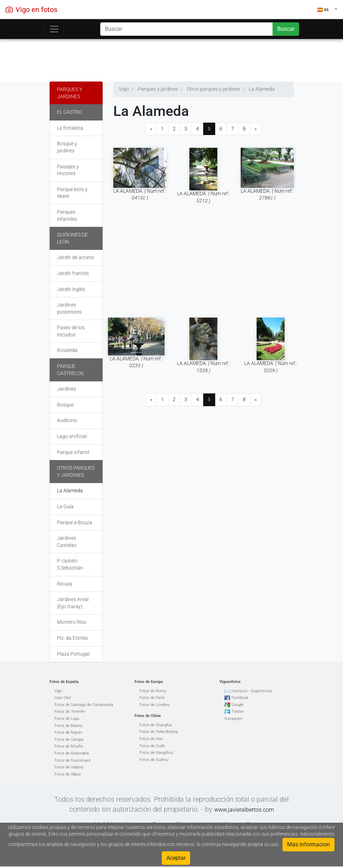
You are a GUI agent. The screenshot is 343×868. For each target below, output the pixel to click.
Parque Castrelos (70, 370)
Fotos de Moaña (69, 746)
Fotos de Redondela (72, 753)
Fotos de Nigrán (68, 732)
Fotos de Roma (153, 691)
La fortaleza (70, 128)
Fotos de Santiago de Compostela (84, 705)
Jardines (67, 389)
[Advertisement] (172, 58)
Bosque (65, 405)
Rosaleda (67, 350)
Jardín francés (73, 273)
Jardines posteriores (69, 308)
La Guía (65, 506)
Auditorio (67, 420)
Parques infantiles (67, 215)
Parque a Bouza (75, 522)
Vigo (58, 691)
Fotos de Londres (155, 705)
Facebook (240, 698)
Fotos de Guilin (152, 746)
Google (238, 705)
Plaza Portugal (73, 654)
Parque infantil (73, 452)
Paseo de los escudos (71, 331)
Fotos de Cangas (69, 740)
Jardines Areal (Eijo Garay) (73, 603)
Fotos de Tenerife (70, 712)
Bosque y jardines (67, 147)
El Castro (69, 112)
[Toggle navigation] (54, 29)
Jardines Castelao (67, 542)
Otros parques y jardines (76, 471)
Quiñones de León (72, 238)
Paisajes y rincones (68, 170)
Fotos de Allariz (68, 774)
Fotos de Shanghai (156, 725)
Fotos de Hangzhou (156, 753)
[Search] (187, 29)
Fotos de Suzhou (154, 760)
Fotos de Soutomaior (73, 760)
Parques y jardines (70, 93)
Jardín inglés (71, 289)
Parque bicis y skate (72, 193)
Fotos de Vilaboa (69, 767)
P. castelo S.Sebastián (70, 564)
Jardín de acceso (76, 257)
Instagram (233, 719)
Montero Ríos (72, 622)
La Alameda (70, 491)
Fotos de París (152, 698)
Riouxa (65, 584)
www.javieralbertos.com (244, 810)
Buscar (286, 29)
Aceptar (176, 858)
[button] (327, 10)
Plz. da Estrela (72, 638)
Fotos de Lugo (67, 719)
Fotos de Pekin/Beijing (159, 732)
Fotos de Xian (151, 739)
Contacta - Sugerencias (252, 691)
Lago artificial (72, 436)
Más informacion (308, 844)
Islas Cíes (63, 698)
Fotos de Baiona (68, 726)
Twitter (238, 712)
